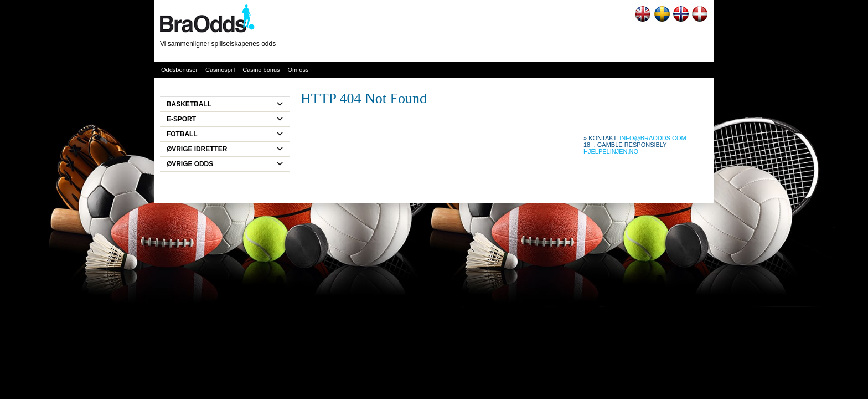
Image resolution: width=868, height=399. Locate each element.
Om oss (298, 70)
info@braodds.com (653, 138)
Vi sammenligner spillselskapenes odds (218, 44)
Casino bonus (261, 70)
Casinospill (220, 70)
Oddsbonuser (179, 70)
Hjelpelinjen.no (611, 151)
